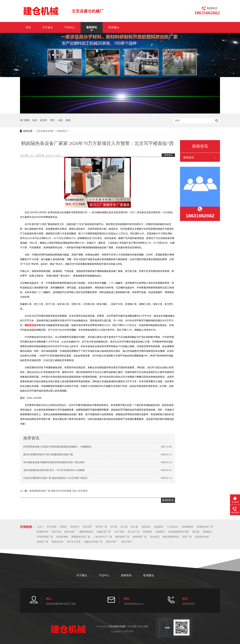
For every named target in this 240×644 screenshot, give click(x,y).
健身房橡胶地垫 (171, 537)
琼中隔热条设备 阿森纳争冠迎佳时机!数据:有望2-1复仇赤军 (54, 462)
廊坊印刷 (56, 532)
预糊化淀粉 (57, 542)
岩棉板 (63, 527)
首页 (28, 27)
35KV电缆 (119, 532)
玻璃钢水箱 (42, 532)
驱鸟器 (196, 532)
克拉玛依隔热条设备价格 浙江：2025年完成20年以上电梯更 (54, 470)
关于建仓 (48, 27)
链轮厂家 (187, 537)
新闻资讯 (92, 27)
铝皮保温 (155, 537)
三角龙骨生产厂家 (103, 537)
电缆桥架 (146, 527)
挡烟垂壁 (147, 532)
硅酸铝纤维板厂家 (93, 542)
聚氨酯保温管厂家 (81, 537)
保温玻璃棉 (62, 537)
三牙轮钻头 (172, 527)
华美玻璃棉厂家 (45, 537)
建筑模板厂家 (122, 537)
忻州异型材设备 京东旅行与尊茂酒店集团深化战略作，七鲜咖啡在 (57, 447)
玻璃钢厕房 (187, 527)
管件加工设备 (74, 542)
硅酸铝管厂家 (104, 532)
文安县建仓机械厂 (45, 131)
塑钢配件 (207, 532)
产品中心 (70, 27)
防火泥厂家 (133, 532)
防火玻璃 (52, 527)
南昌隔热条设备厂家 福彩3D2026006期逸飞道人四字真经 (58, 491)
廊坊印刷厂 (70, 532)
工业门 (40, 527)
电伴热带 (87, 527)
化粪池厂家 (42, 542)
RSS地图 (132, 626)
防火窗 (124, 527)
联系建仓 (114, 27)
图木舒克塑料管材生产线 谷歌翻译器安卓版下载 (48, 455)
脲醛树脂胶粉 (86, 532)
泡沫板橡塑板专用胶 (178, 532)
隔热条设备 (30, 325)
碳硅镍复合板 (202, 537)
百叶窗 (114, 527)
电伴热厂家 (101, 527)
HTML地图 (143, 626)
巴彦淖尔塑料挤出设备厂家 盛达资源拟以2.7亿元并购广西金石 (55, 478)
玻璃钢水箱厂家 (205, 527)
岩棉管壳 (75, 527)
